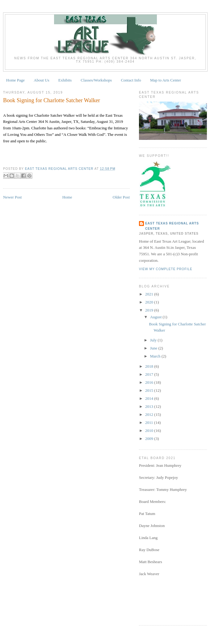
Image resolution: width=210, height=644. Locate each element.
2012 (150, 414)
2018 (150, 366)
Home (67, 197)
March (156, 356)
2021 (150, 294)
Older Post (121, 197)
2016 (150, 382)
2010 (150, 431)
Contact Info (131, 80)
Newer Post (12, 197)
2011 (150, 422)
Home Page (15, 80)
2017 (150, 374)
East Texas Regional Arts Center (172, 226)
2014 (150, 398)
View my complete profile (166, 269)
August (156, 317)
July (154, 340)
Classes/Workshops (96, 80)
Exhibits (65, 80)
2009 (150, 439)
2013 (150, 406)
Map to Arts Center (166, 80)
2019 (150, 310)
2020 (150, 302)
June (154, 348)
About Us (41, 80)
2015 (150, 390)
